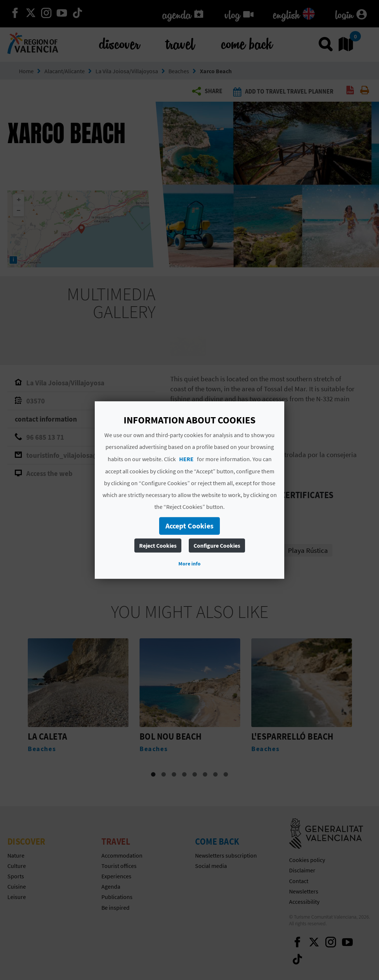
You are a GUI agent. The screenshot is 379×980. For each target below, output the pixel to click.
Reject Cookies (158, 545)
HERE (186, 459)
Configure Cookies (217, 545)
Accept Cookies (189, 526)
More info (189, 564)
